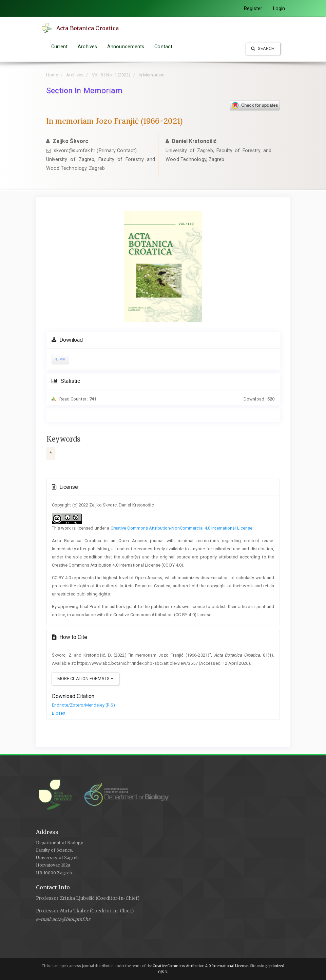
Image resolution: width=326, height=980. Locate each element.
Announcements (126, 47)
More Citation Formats (85, 679)
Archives (87, 47)
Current (60, 47)
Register (253, 8)
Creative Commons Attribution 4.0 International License (200, 966)
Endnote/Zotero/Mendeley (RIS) (84, 705)
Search (263, 48)
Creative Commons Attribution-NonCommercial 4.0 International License (182, 528)
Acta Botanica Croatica (89, 28)
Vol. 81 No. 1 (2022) (111, 75)
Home (52, 75)
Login (279, 8)
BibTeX (59, 713)
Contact (163, 47)
